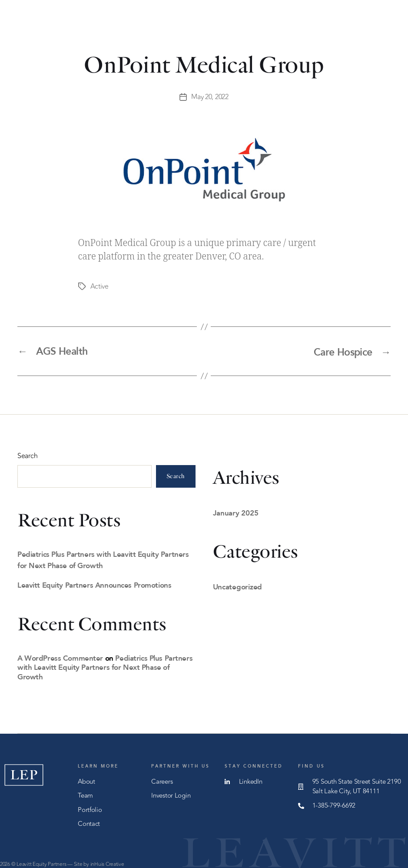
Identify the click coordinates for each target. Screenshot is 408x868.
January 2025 (236, 511)
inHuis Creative (107, 863)
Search (27, 455)
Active (100, 286)
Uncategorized (238, 585)
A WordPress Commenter (60, 657)
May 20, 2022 (210, 97)
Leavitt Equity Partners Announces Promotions (94, 584)
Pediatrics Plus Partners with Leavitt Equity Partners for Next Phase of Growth (105, 666)
